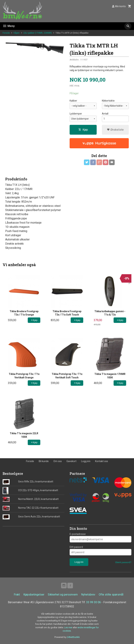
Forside (6, 33)
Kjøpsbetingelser (34, 595)
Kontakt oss (102, 461)
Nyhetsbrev (88, 595)
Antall (105, 114)
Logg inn (86, 461)
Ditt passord (76, 547)
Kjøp (83, 130)
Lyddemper (76, 114)
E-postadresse (78, 534)
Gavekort (71, 461)
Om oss (58, 461)
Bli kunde (44, 461)
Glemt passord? (123, 562)
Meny (9, 26)
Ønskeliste (115, 130)
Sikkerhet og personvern (63, 595)
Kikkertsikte (108, 101)
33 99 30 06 (94, 602)
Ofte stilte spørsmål (111, 595)
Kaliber (73, 101)
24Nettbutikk (73, 637)
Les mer (68, 627)
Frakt (17, 595)
